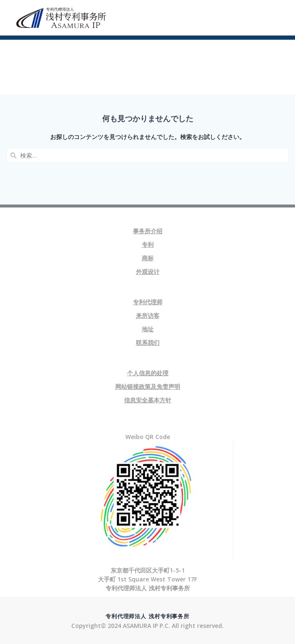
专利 (148, 244)
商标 (148, 258)
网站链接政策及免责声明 (148, 386)
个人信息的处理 (148, 373)
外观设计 (148, 272)
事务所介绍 (148, 231)
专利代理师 (148, 302)
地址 (148, 329)
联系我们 (148, 342)
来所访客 (148, 315)
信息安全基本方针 (148, 400)
